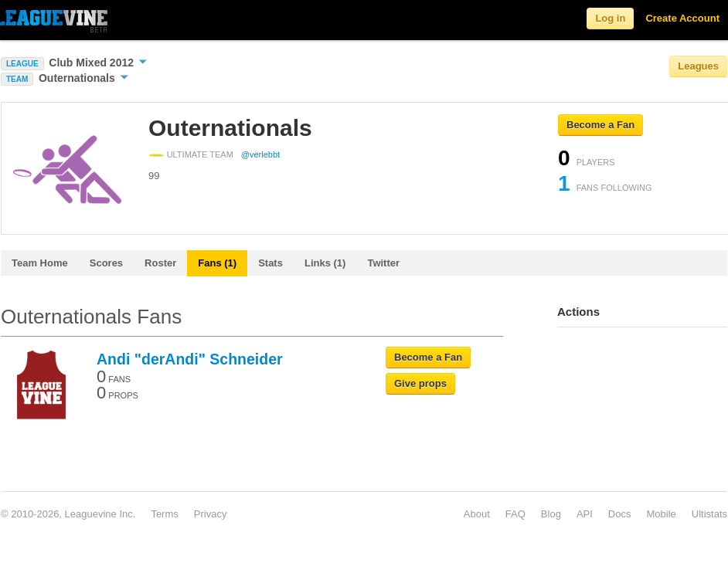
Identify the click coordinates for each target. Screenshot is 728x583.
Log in (610, 18)
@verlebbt (260, 154)
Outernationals (83, 78)
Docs (620, 514)
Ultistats (709, 514)
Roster (160, 263)
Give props (420, 383)
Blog (551, 514)
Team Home (40, 263)
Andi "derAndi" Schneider (190, 359)
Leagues (698, 66)
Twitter (383, 263)
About (477, 514)
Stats (270, 263)
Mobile (661, 514)
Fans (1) (217, 263)
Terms (164, 514)
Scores (106, 263)
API (585, 514)
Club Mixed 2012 (98, 63)
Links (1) (325, 263)
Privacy (211, 514)
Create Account (682, 18)
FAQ (515, 514)
